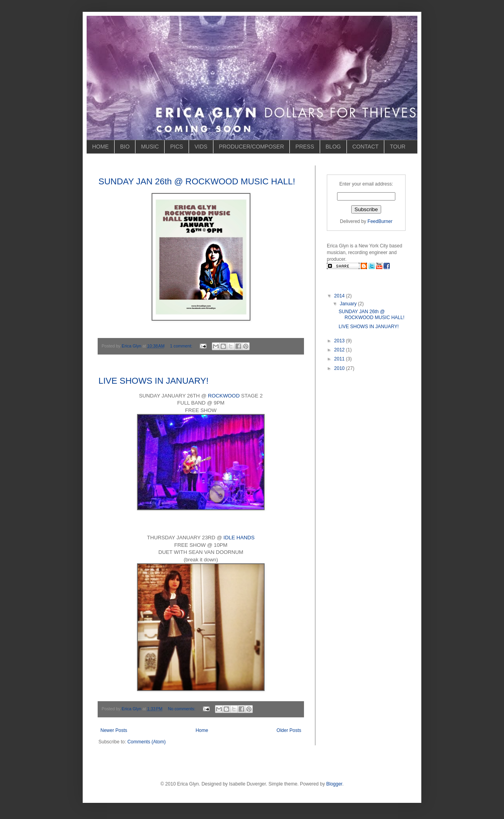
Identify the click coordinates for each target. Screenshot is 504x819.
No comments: (182, 709)
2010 (340, 368)
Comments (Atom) (146, 742)
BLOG (333, 147)
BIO (125, 147)
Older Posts (289, 730)
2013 (340, 341)
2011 (340, 359)
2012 (340, 350)
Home (202, 730)
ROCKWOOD (224, 396)
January (349, 304)
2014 (340, 296)
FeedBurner (380, 221)
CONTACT (366, 147)
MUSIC (150, 147)
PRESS (305, 147)
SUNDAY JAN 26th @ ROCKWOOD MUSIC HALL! (197, 181)
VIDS (201, 147)
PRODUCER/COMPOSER (252, 147)
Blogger (334, 784)
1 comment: (182, 346)
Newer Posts (114, 730)
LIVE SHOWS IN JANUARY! (154, 381)
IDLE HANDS (239, 538)
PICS (177, 147)
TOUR (397, 147)
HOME (100, 147)
